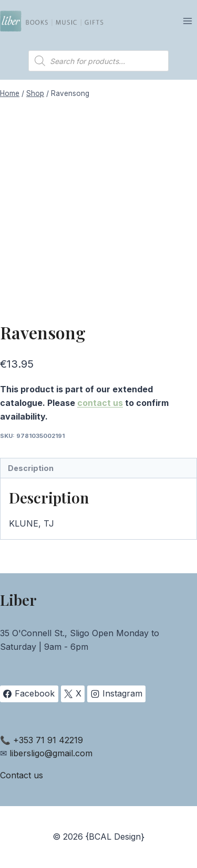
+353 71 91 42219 (48, 740)
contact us (100, 403)
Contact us (22, 775)
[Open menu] (187, 21)
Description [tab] (31, 468)
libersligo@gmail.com (51, 753)
